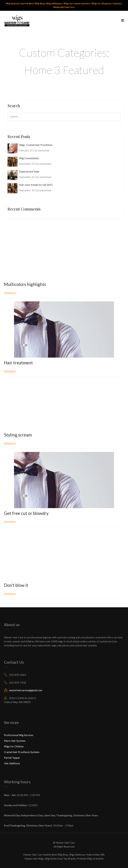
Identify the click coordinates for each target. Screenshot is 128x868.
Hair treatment (18, 363)
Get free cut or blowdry (26, 513)
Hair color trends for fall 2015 (36, 185)
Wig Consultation (29, 158)
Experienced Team (29, 171)
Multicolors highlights (25, 284)
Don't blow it (16, 585)
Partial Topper (12, 758)
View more (10, 293)
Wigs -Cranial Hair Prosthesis (36, 145)
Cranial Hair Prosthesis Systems (22, 752)
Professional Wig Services (19, 735)
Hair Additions (12, 763)
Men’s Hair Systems (15, 741)
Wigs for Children (14, 746)
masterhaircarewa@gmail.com (26, 690)
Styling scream (18, 435)
